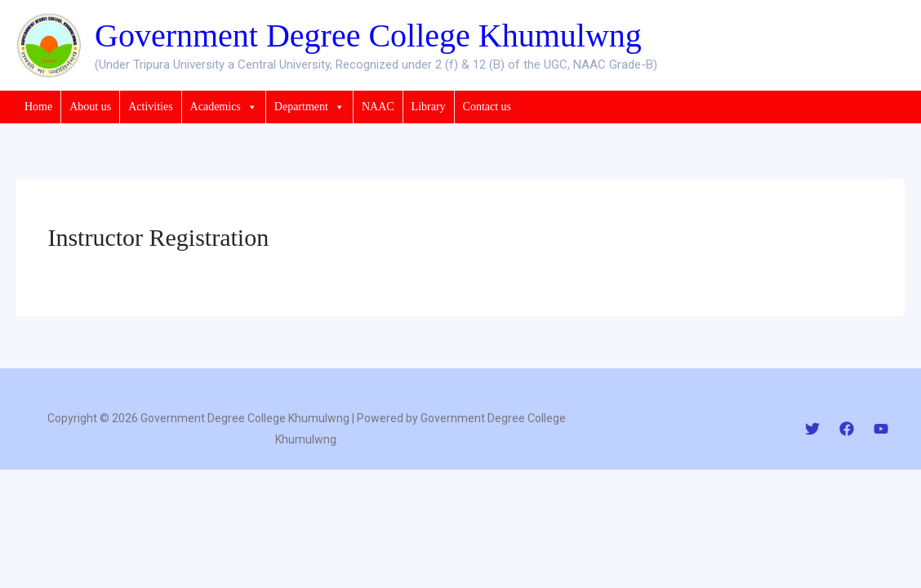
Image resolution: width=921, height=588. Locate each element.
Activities (150, 107)
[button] (249, 107)
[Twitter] (812, 429)
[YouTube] (881, 429)
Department (309, 107)
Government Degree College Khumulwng (368, 36)
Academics (224, 107)
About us (90, 107)
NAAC (378, 107)
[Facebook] (847, 429)
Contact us (487, 107)
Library (429, 107)
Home (38, 107)
